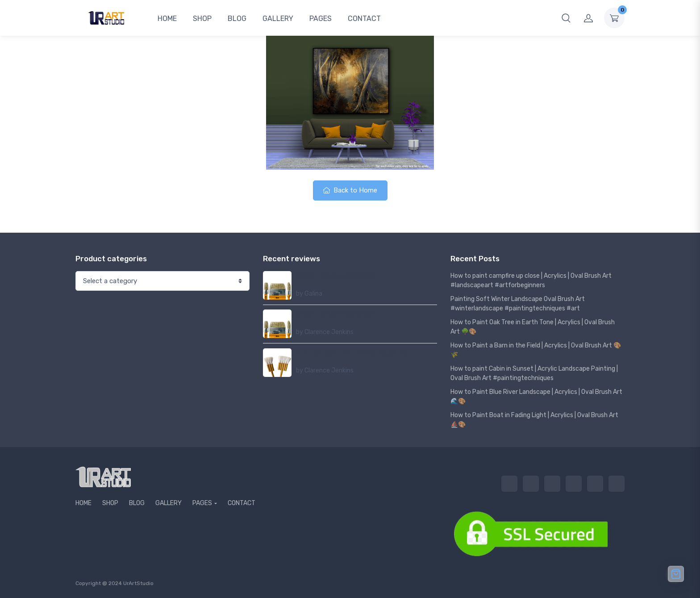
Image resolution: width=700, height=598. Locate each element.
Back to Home (350, 190)
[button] (566, 18)
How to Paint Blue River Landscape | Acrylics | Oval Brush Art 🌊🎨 (536, 397)
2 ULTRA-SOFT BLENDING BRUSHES (352, 353)
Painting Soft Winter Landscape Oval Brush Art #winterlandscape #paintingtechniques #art (518, 304)
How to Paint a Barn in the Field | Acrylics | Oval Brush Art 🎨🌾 (536, 350)
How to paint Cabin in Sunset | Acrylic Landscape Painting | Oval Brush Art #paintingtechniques (534, 373)
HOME (167, 19)
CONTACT (364, 19)
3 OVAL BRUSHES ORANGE (336, 276)
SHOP (202, 19)
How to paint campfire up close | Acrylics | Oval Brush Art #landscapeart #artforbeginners (531, 280)
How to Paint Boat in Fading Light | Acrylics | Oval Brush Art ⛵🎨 (534, 420)
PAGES (321, 19)
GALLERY (278, 19)
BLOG (237, 19)
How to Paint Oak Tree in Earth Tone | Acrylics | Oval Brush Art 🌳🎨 (533, 327)
